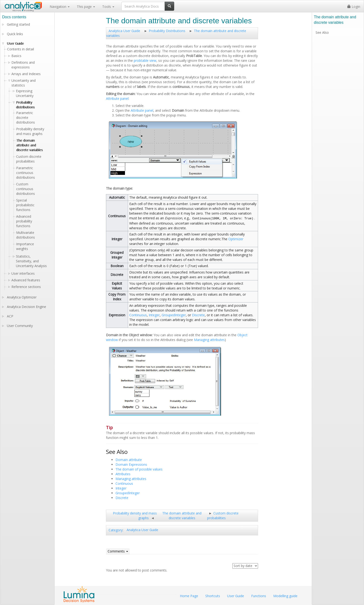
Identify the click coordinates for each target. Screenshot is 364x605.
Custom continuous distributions (26, 189)
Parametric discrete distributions (26, 118)
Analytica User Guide (124, 31)
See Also (322, 32)
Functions (259, 596)
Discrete (198, 315)
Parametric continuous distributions (26, 173)
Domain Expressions (131, 464)
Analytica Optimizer (22, 297)
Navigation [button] (60, 7)
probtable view (145, 60)
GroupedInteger (174, 315)
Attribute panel (117, 98)
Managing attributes (209, 340)
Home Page (189, 596)
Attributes (123, 474)
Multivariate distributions (26, 235)
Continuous (138, 315)
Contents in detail (21, 49)
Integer (154, 315)
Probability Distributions (167, 31)
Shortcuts (213, 596)
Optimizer (236, 239)
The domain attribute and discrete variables (182, 516)
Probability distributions (25, 105)
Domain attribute (129, 460)
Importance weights (25, 246)
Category (116, 530)
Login (354, 7)
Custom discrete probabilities (223, 516)
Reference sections (26, 287)
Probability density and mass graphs (30, 131)
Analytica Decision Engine (26, 307)
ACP (10, 316)
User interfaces (23, 273)
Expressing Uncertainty (25, 93)
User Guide (15, 43)
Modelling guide (285, 596)
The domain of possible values (139, 469)
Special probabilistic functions (25, 205)
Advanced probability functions (24, 221)
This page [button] (86, 7)
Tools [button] (108, 7)
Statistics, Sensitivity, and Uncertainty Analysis (31, 261)
